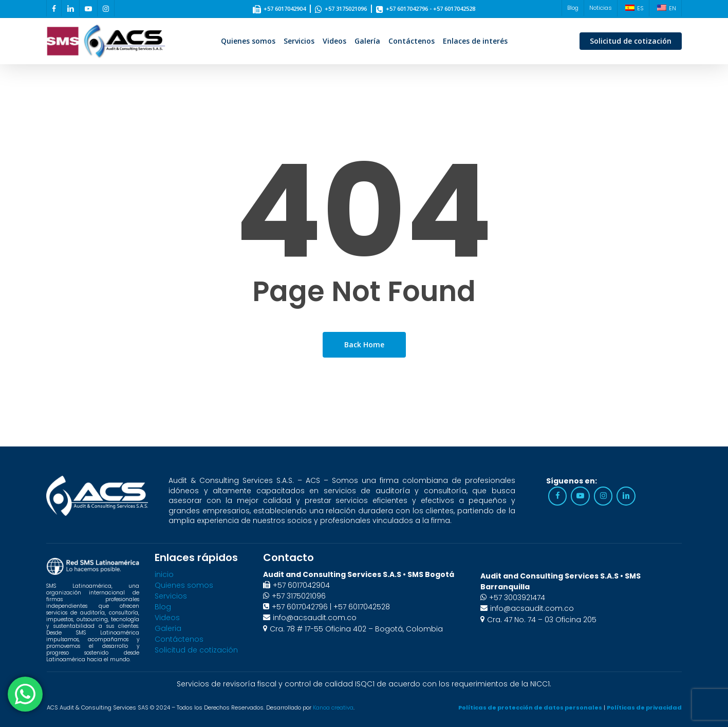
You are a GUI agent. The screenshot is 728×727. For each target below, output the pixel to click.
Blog (163, 607)
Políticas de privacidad (644, 707)
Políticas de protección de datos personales (530, 707)
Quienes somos (184, 585)
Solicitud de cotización (196, 650)
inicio (164, 574)
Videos (167, 618)
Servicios (171, 596)
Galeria (168, 628)
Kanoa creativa (333, 707)
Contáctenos (179, 639)
